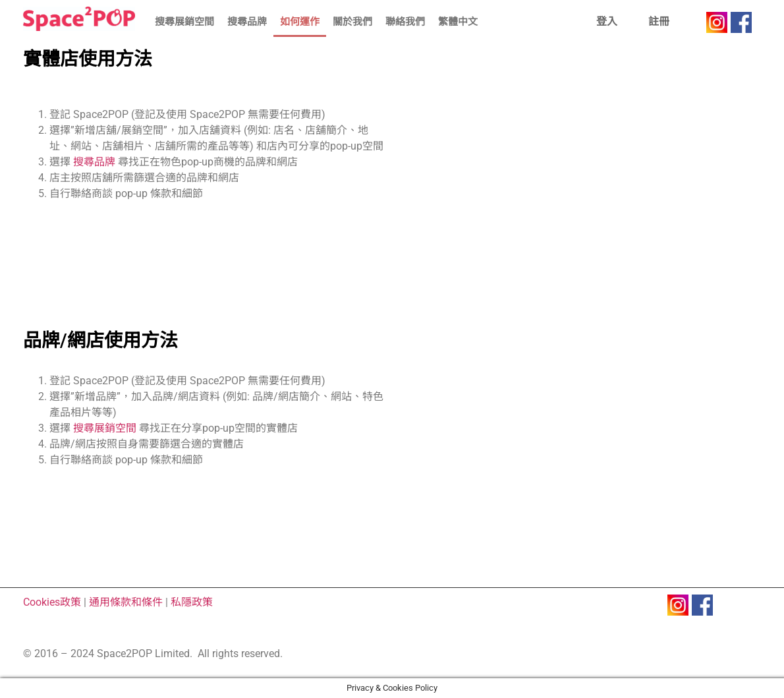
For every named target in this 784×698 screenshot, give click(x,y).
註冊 (659, 21)
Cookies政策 (52, 602)
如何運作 (300, 22)
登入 (607, 21)
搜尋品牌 (247, 22)
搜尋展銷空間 (184, 22)
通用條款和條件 (126, 602)
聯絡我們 (405, 22)
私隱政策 (192, 602)
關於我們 (352, 22)
